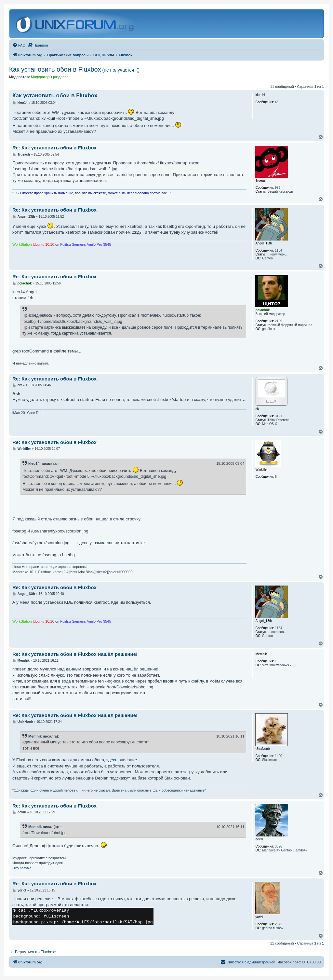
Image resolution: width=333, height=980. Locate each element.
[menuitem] (19, 45)
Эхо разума (22, 868)
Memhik (35, 736)
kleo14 (34, 463)
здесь (112, 760)
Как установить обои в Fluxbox (74, 69)
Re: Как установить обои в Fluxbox (54, 148)
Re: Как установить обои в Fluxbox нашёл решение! (75, 654)
